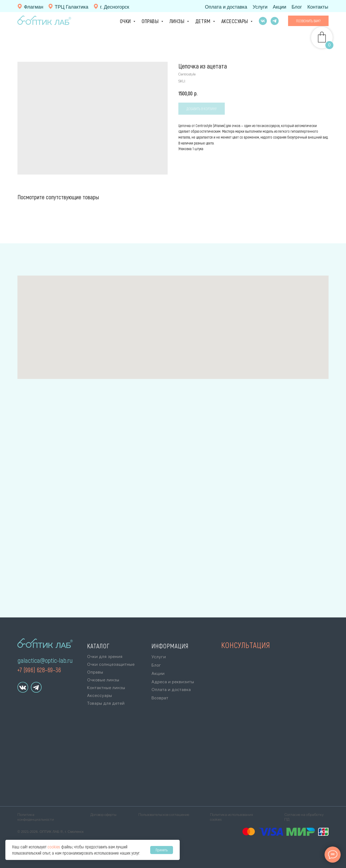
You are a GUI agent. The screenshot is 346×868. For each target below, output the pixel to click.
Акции (279, 7)
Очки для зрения (105, 657)
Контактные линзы (106, 688)
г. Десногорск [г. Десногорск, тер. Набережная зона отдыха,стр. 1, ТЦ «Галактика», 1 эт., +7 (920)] (115, 7)
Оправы (151, 21)
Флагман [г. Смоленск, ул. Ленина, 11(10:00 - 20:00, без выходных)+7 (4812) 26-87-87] (34, 7)
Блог (297, 7)
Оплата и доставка (226, 7)
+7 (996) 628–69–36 (39, 670)
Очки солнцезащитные (111, 664)
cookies (54, 847)
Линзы (178, 21)
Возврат (160, 698)
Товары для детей (106, 703)
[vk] (263, 21)
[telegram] (275, 21)
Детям (203, 21)
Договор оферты (103, 815)
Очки (126, 21)
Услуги (260, 7)
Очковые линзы (103, 680)
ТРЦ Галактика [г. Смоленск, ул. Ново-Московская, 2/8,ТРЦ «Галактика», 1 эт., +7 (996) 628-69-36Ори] (71, 7)
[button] (308, 21)
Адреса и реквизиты (173, 682)
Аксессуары (235, 21)
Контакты (318, 7)
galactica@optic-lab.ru (45, 660)
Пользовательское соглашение (164, 815)
